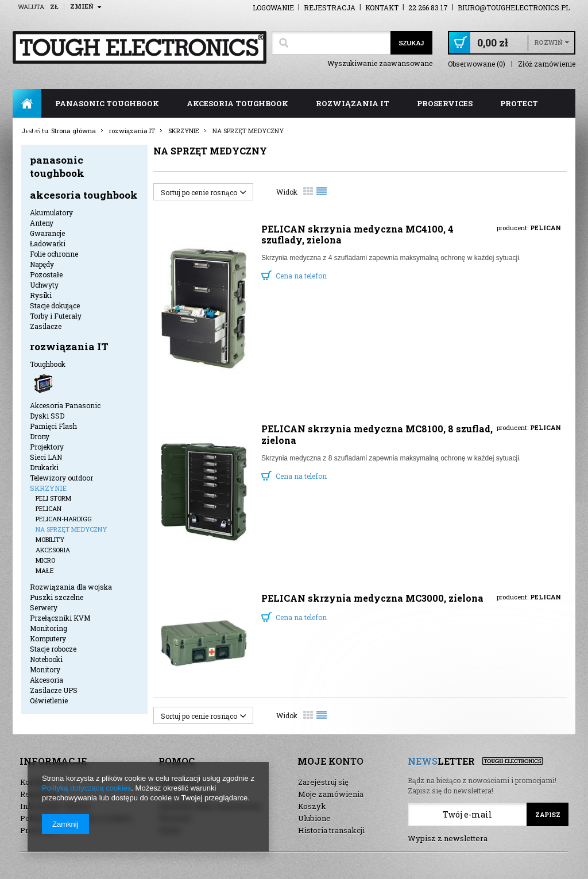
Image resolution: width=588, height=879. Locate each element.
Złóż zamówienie (547, 64)
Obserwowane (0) (477, 64)
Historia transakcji (331, 830)
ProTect (519, 103)
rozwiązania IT (353, 103)
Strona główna (27, 103)
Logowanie (273, 7)
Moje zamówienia (331, 794)
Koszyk (312, 806)
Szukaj (411, 43)
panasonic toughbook (107, 103)
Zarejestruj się (323, 782)
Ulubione (314, 818)
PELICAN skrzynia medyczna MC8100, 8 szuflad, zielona (377, 434)
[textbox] (331, 43)
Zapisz (548, 814)
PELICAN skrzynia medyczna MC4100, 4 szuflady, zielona (357, 234)
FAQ (35, 132)
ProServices (445, 103)
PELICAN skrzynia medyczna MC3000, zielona (372, 598)
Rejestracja (330, 7)
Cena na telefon (301, 276)
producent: (529, 228)
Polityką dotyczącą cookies (86, 788)
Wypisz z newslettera (448, 838)
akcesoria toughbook (237, 103)
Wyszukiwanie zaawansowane (380, 63)
